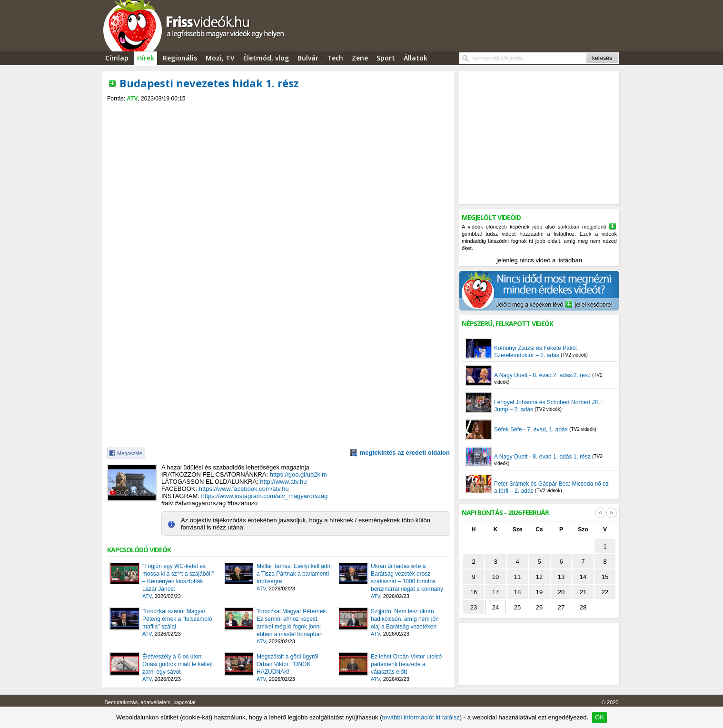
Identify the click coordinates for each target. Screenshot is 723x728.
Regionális (180, 58)
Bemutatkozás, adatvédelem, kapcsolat (150, 702)
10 (495, 577)
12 (539, 577)
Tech (335, 58)
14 (583, 577)
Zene (360, 58)
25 (517, 607)
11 (517, 577)
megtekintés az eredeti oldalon (405, 453)
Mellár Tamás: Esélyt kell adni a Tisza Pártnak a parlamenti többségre (294, 574)
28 (583, 607)
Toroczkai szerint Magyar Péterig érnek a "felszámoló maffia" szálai (177, 619)
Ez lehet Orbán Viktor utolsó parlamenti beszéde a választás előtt (406, 664)
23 (474, 607)
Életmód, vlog (266, 58)
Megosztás (130, 453)
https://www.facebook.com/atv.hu (244, 489)
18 (517, 592)
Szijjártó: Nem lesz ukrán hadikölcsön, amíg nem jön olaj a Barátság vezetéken (405, 619)
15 (605, 577)
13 (561, 577)
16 (474, 592)
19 (539, 592)
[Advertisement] (278, 110)
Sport (386, 58)
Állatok (416, 58)
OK (599, 717)
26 (539, 607)
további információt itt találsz (421, 717)
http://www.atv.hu (283, 482)
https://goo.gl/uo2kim (298, 474)
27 (561, 607)
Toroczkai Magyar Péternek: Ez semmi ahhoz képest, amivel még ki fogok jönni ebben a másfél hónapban (292, 623)
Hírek (146, 58)
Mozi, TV (220, 58)
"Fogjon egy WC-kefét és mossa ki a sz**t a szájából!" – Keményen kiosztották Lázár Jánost (178, 578)
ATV (132, 99)
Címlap (117, 58)
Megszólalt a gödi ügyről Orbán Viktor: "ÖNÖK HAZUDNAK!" (287, 664)
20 (561, 592)
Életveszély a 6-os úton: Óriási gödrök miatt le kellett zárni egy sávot (178, 664)
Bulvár (308, 58)
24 (495, 607)
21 (583, 592)
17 (495, 592)
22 (605, 592)
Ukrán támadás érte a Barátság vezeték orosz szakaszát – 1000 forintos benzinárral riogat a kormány (407, 578)
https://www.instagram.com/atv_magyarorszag (265, 496)
